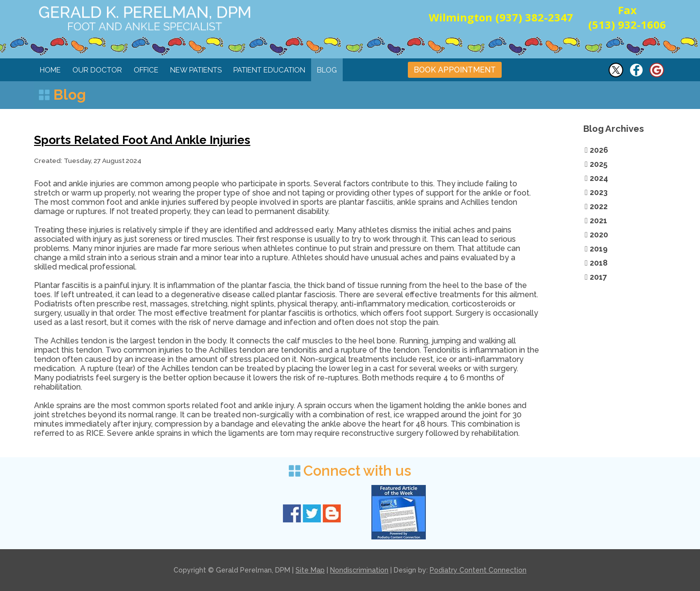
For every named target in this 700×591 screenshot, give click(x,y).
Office (146, 70)
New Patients (196, 70)
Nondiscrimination (359, 570)
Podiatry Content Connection (478, 570)
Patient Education (269, 70)
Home (50, 70)
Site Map (310, 570)
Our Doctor (97, 70)
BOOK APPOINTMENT (455, 70)
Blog (327, 70)
